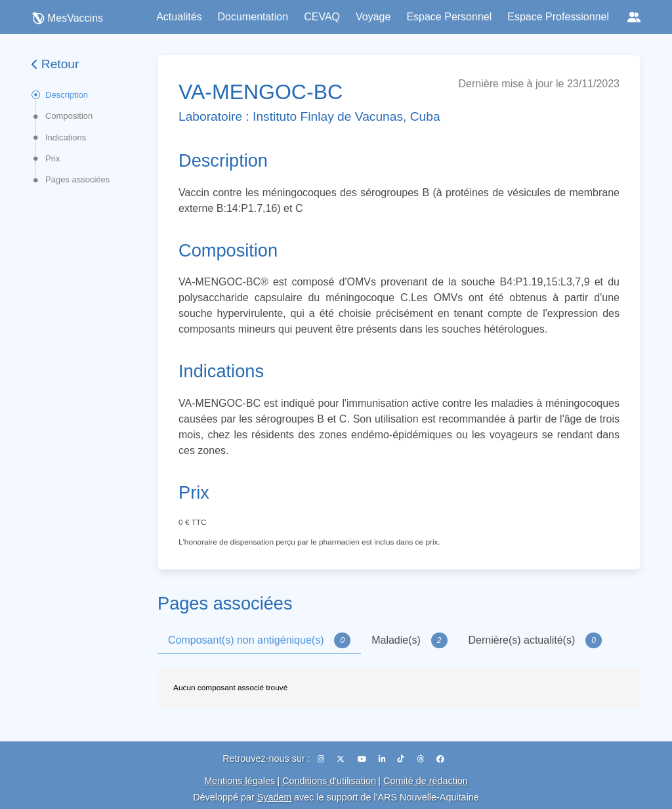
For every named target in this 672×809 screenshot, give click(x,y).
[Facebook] (440, 759)
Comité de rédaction (426, 781)
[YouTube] (363, 759)
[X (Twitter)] (342, 759)
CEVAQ (322, 17)
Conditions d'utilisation (329, 781)
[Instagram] (322, 759)
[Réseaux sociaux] (634, 17)
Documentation (253, 17)
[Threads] (422, 759)
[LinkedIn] (383, 759)
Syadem (275, 797)
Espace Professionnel (558, 17)
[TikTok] (402, 759)
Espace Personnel (449, 17)
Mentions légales (240, 781)
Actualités (179, 17)
